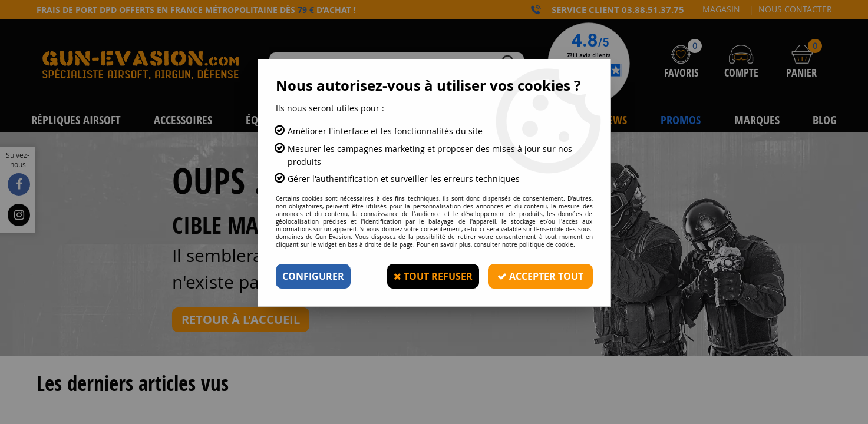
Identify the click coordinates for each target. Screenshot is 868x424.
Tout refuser (433, 276)
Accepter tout (540, 276)
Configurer (313, 276)
